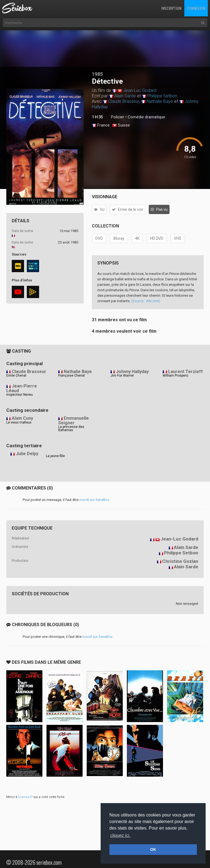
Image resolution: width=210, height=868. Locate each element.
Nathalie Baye (160, 101)
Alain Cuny (22, 418)
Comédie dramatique (146, 117)
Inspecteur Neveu (20, 395)
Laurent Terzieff (186, 372)
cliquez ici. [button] (120, 835)
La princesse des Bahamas (71, 428)
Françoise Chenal (72, 376)
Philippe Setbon (162, 96)
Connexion (196, 8)
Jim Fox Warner (122, 376)
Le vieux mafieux (19, 422)
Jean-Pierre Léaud (22, 388)
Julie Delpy (27, 454)
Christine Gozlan (180, 561)
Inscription (171, 8)
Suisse (121, 125)
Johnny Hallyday (132, 372)
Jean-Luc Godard (140, 90)
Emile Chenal (16, 376)
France (101, 125)
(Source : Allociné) (146, 301)
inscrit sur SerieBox (94, 500)
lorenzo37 (25, 797)
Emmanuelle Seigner (74, 421)
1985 (97, 74)
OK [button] (153, 849)
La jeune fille (55, 456)
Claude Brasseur (124, 101)
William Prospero (175, 376)
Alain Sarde (125, 96)
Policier (118, 117)
